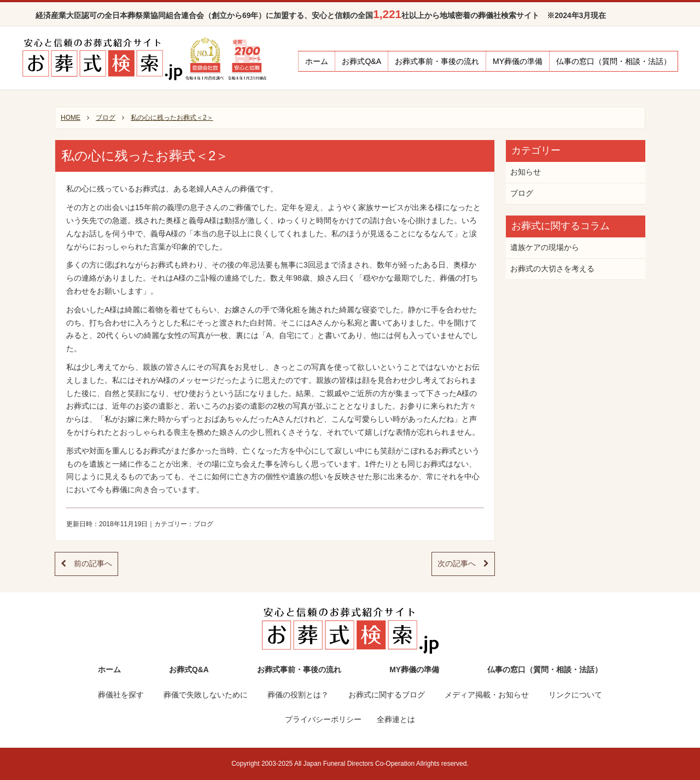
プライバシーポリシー (323, 720)
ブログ (203, 524)
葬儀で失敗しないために (206, 695)
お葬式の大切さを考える (552, 269)
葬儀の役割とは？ (298, 695)
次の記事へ (463, 564)
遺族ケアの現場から (545, 248)
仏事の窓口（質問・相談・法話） (614, 61)
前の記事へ (86, 564)
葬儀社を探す (121, 695)
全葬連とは (396, 720)
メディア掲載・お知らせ (487, 695)
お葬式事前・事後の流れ (437, 61)
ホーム (317, 61)
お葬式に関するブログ (387, 695)
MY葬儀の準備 (518, 61)
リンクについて (575, 695)
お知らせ (526, 172)
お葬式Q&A (361, 61)
